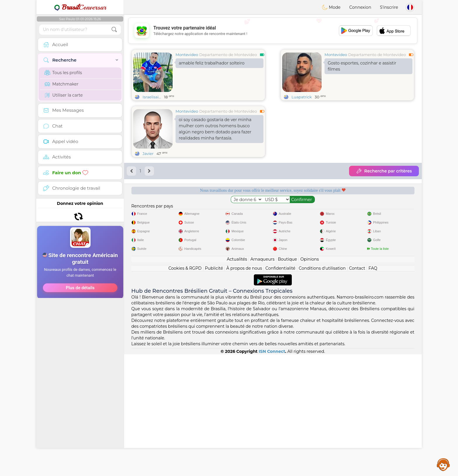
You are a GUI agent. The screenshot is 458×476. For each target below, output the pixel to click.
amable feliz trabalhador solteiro (212, 63)
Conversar (80, 7)
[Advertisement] (80, 286)
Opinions (309, 381)
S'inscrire (389, 7)
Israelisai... (152, 97)
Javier (148, 154)
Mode (331, 7)
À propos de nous (244, 390)
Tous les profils (63, 73)
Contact (357, 390)
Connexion (360, 7)
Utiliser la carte (64, 95)
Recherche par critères (384, 171)
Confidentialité (281, 390)
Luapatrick (302, 97)
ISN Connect (272, 473)
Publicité (214, 390)
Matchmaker (61, 84)
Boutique (287, 381)
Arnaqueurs (262, 381)
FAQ (373, 390)
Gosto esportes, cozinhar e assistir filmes (362, 66)
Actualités (237, 381)
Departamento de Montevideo (228, 55)
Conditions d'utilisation (322, 390)
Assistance (443, 464)
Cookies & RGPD (185, 390)
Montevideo (187, 55)
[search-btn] (114, 30)
